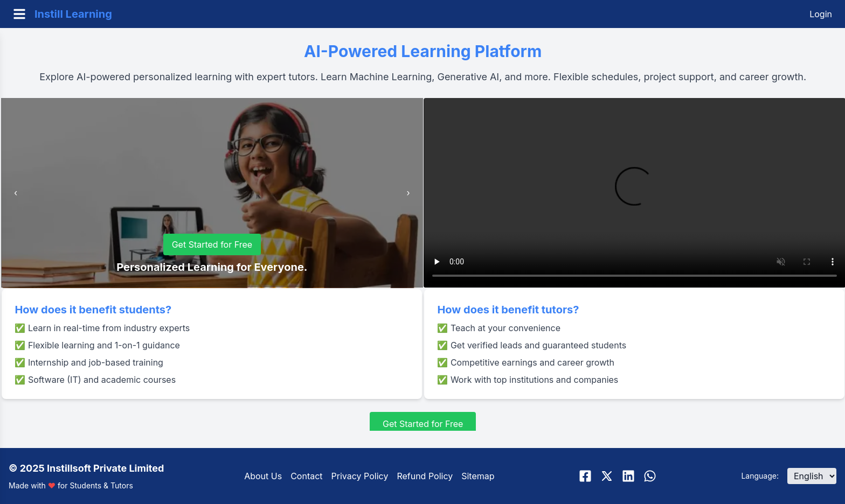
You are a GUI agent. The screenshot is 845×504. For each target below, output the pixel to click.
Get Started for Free (212, 244)
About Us (263, 476)
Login (821, 14)
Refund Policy (425, 476)
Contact (306, 476)
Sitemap (478, 476)
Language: (760, 476)
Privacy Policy (360, 476)
